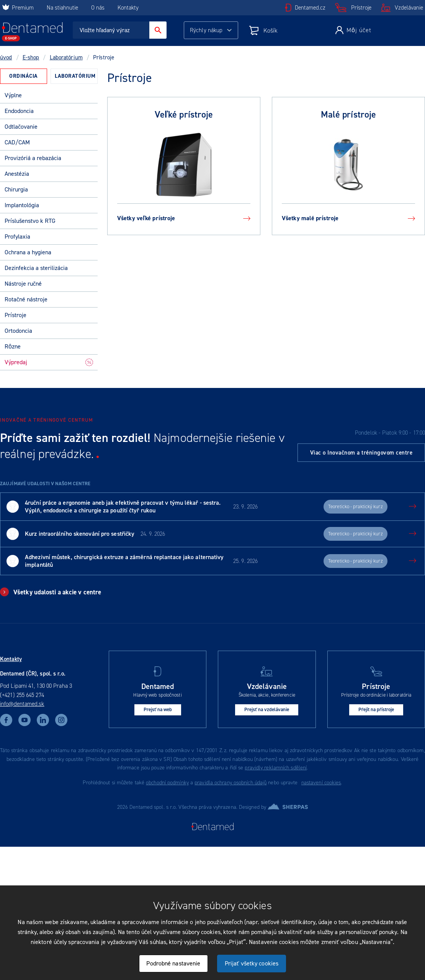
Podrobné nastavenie (173, 963)
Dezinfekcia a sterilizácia (36, 268)
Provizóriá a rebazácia (33, 158)
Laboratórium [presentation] (75, 76)
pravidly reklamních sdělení (276, 768)
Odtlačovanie (21, 127)
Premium (18, 8)
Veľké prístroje (184, 115)
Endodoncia (19, 111)
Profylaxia (17, 236)
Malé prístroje (348, 115)
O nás (98, 8)
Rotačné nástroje (26, 299)
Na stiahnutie (63, 8)
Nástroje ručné (23, 284)
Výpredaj (49, 362)
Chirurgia (16, 189)
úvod (6, 57)
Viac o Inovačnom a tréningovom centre (361, 453)
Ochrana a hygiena (28, 252)
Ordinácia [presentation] (24, 76)
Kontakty (128, 8)
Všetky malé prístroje (348, 218)
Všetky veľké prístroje (184, 218)
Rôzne (13, 346)
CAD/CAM (17, 142)
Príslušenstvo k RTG (30, 221)
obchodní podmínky (167, 783)
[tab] (24, 76)
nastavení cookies (321, 783)
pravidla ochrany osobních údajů (230, 783)
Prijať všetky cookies (252, 963)
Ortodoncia (18, 331)
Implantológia (22, 205)
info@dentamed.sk (22, 704)
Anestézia (17, 174)
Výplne (13, 95)
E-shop (31, 57)
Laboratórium (66, 57)
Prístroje (361, 8)
